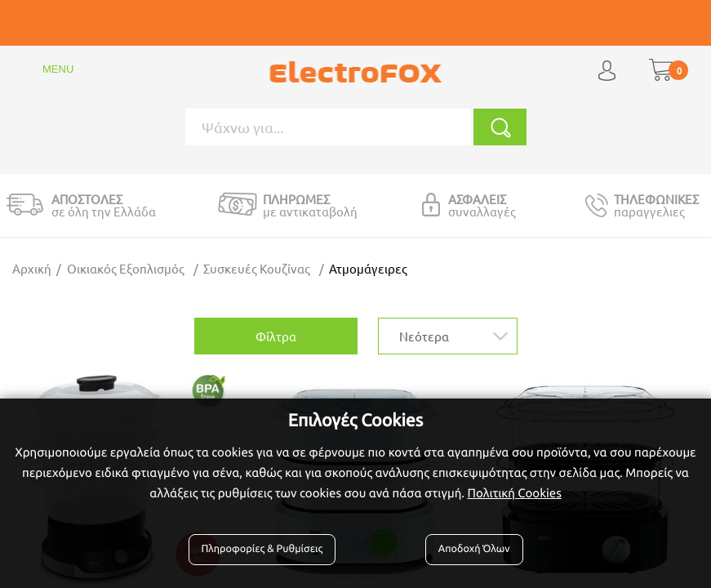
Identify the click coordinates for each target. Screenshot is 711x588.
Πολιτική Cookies (514, 493)
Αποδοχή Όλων (474, 549)
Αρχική (32, 268)
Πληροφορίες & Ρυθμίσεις (262, 549)
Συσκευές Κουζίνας (257, 268)
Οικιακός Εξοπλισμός (126, 268)
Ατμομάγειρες (368, 268)
